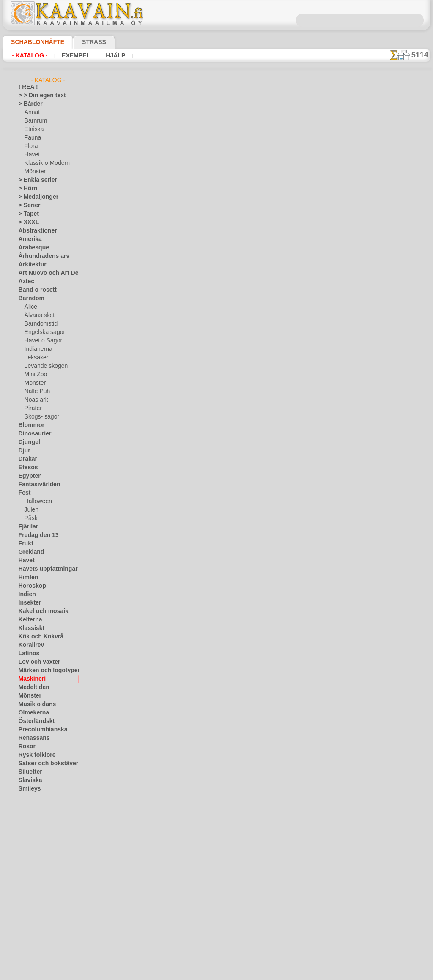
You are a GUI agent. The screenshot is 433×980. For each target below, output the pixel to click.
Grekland (29, 552)
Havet (32, 155)
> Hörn (26, 189)
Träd (24, 814)
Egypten (28, 476)
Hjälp (104, 55)
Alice (30, 307)
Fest (24, 493)
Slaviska (28, 780)
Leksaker (35, 358)
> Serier (27, 205)
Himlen (27, 578)
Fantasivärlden (36, 485)
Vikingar (28, 857)
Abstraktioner (35, 231)
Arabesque (31, 248)
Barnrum (35, 121)
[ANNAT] (35, 882)
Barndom (29, 298)
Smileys (27, 789)
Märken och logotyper (44, 671)
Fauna (32, 138)
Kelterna (29, 620)
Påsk (30, 518)
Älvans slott (38, 315)
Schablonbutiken (148, 397)
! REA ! (26, 87)
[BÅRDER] (37, 890)
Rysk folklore (33, 755)
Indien (26, 594)
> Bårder (28, 104)
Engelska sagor (42, 332)
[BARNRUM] (40, 899)
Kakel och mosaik (39, 611)
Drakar (27, 459)
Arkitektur (30, 265)
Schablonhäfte (33, 42)
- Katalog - (27, 55)
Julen (30, 510)
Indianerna (37, 349)
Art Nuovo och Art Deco (47, 273)
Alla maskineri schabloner (216, 326)
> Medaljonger (35, 197)
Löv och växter (36, 662)
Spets (25, 797)
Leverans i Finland (266, 397)
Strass (81, 42)
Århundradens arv (40, 256)
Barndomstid (40, 324)
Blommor (29, 425)
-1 (185, 308)
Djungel (27, 442)
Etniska (33, 129)
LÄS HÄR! (185, 221)
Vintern (27, 865)
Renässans (31, 738)
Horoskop (30, 586)
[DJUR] (33, 907)
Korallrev (29, 645)
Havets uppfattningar (44, 569)
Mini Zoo (35, 375)
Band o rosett (35, 290)
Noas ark (35, 400)
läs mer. (270, 973)
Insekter (28, 603)
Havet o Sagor (41, 341)
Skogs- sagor (39, 417)
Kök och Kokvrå (37, 637)
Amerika (28, 239)
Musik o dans (34, 704)
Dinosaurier (32, 434)
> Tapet (27, 214)
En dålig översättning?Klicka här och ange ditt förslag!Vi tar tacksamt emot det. (216, 365)
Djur (24, 451)
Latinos (27, 654)
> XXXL (27, 222)
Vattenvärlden (35, 848)
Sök (302, 397)
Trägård (27, 823)
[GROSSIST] (33, 873)
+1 (247, 308)
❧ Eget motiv (34, 950)
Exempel (69, 55)
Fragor (185, 397)
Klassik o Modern (45, 163)
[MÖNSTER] (39, 933)
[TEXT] (32, 941)
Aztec (25, 282)
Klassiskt (29, 628)
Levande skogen (43, 366)
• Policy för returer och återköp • (216, 438)
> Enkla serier (34, 180)
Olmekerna (31, 713)
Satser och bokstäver (43, 764)
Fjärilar (27, 527)
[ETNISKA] (37, 916)
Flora (31, 146)
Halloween (37, 501)
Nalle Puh (36, 391)
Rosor (26, 747)
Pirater (33, 408)
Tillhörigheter (34, 806)
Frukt (25, 544)
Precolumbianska (38, 730)
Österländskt (34, 721)
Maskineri (30, 679)
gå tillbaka (216, 308)
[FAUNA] (35, 924)
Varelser (28, 840)
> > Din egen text (37, 96)
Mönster (35, 172)
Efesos (26, 468)
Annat (32, 112)
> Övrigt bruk (128, 221)
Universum (31, 831)
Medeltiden (32, 687)
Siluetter (29, 772)
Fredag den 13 (35, 535)
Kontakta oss (218, 397)
